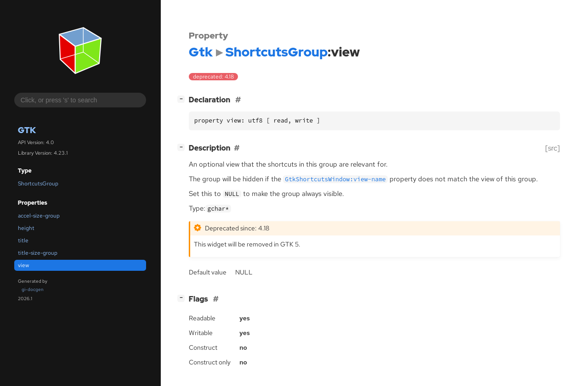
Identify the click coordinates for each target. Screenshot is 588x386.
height (26, 228)
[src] (553, 148)
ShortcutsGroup (38, 184)
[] (183, 99)
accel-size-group (39, 216)
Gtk (27, 130)
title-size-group (38, 253)
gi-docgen (33, 289)
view (23, 265)
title (23, 241)
